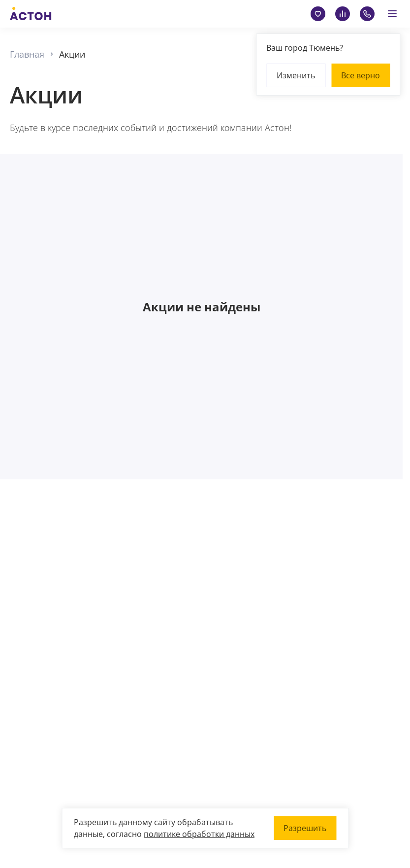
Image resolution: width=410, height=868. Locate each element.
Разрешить (305, 828)
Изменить (296, 75)
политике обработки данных (199, 834)
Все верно (361, 75)
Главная (27, 54)
